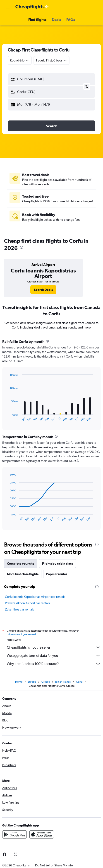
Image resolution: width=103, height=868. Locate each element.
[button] (8, 7)
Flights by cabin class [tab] (57, 564)
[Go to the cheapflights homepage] (32, 7)
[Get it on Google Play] (14, 834)
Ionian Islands (63, 682)
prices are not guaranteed (21, 634)
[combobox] (20, 60)
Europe (32, 682)
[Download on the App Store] (42, 834)
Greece (46, 682)
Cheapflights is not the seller (54, 647)
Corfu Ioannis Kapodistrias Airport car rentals (35, 597)
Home (19, 682)
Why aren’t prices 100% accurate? (54, 664)
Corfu (79, 682)
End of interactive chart (8, 418)
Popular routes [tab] (57, 574)
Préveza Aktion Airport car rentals (27, 603)
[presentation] (22, 248)
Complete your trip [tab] (21, 564)
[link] (43, 290)
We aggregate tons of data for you (54, 656)
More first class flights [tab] (23, 574)
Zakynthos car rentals (19, 609)
